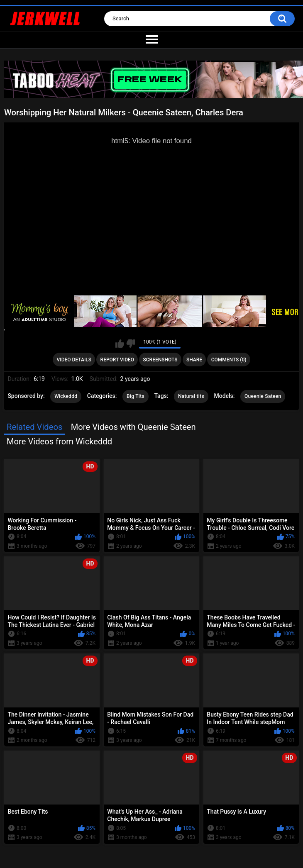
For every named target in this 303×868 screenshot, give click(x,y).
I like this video (120, 344)
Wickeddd (66, 396)
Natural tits (191, 396)
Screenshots (160, 360)
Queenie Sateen (263, 396)
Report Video (117, 360)
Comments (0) (229, 360)
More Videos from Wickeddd (59, 441)
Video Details (74, 360)
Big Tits (136, 396)
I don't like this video (131, 344)
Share (194, 360)
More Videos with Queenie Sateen (133, 427)
